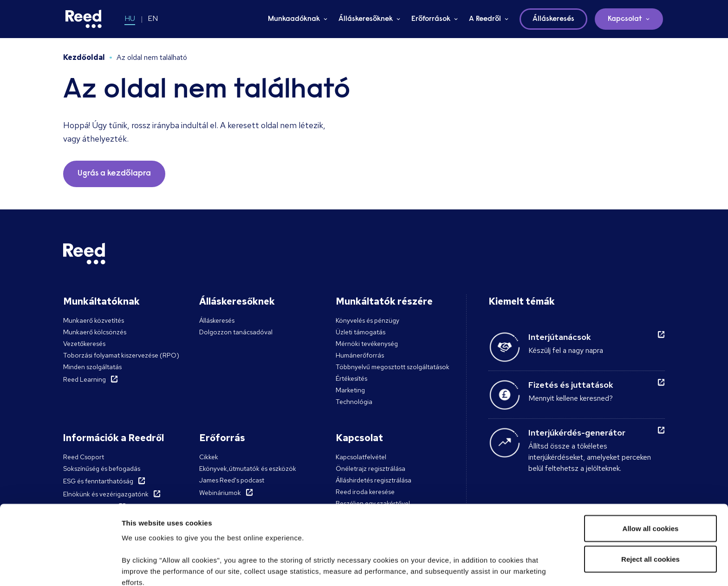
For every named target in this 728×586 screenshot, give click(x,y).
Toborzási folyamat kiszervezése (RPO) (121, 355)
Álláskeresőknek (366, 19)
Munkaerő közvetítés (94, 320)
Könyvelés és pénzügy (367, 320)
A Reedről (485, 19)
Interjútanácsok (560, 337)
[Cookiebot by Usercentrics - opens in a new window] (60, 568)
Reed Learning (84, 379)
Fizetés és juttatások (571, 385)
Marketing (350, 390)
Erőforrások (431, 19)
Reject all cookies (650, 486)
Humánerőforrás (360, 355)
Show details (143, 568)
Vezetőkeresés (84, 344)
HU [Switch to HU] (130, 18)
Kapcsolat (625, 19)
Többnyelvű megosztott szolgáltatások (393, 367)
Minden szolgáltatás (92, 367)
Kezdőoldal (84, 57)
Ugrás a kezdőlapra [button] (114, 174)
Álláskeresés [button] (553, 19)
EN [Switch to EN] (153, 18)
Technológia (354, 402)
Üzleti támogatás (361, 332)
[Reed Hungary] (84, 19)
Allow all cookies (651, 456)
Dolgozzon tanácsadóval (236, 332)
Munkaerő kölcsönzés (95, 332)
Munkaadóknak (294, 19)
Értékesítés (351, 378)
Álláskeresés (217, 320)
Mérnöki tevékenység (367, 344)
